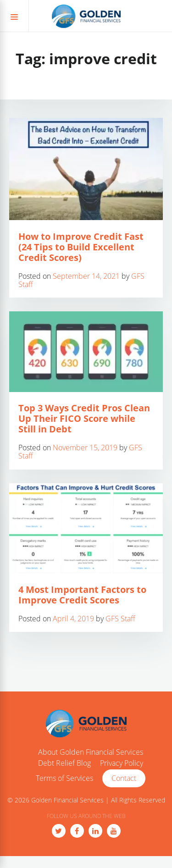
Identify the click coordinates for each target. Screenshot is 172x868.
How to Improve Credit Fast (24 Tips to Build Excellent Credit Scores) (81, 247)
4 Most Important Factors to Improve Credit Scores (82, 595)
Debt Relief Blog (64, 763)
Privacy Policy (122, 763)
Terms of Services (64, 779)
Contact (124, 778)
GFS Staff (120, 619)
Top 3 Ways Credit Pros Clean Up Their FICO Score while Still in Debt (84, 418)
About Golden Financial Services (91, 752)
